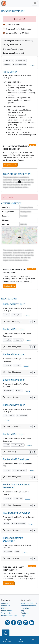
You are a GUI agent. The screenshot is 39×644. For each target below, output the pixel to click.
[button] (31, 322)
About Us (5, 603)
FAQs (3, 608)
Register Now (10, 286)
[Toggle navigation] (35, 3)
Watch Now (9, 583)
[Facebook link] (14, 623)
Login (23, 616)
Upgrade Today (10, 165)
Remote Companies (28, 606)
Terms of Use (6, 613)
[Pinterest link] (20, 623)
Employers (25, 613)
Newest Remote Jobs (29, 603)
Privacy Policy (6, 611)
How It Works (26, 608)
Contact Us (5, 606)
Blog (23, 611)
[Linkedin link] (32, 623)
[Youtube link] (26, 623)
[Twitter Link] (7, 623)
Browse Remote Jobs (9, 616)
